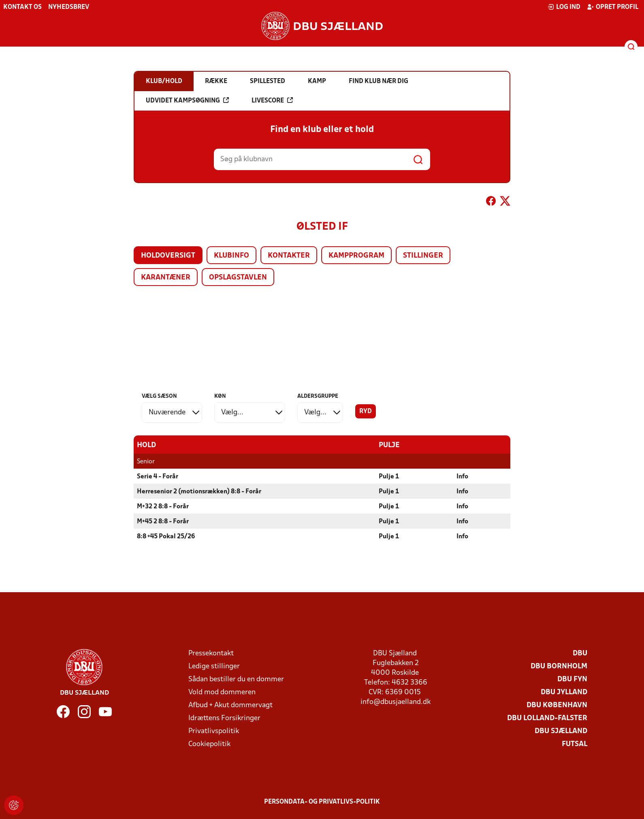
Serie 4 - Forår (158, 476)
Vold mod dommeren (222, 692)
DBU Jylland (564, 692)
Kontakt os (22, 7)
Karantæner (166, 278)
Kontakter (289, 256)
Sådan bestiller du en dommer (236, 679)
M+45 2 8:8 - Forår (163, 521)
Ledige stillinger (214, 666)
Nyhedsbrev (69, 7)
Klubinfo (231, 256)
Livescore (272, 100)
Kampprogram (356, 256)
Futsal (575, 744)
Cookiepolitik (209, 744)
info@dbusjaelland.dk (396, 702)
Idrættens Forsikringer (224, 718)
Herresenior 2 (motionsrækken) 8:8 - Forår (199, 491)
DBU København (557, 705)
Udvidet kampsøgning (187, 100)
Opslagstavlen (238, 278)
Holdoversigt (168, 256)
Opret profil (613, 7)
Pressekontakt (211, 653)
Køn (220, 396)
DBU (580, 653)
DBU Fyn (572, 679)
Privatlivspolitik (214, 731)
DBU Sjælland (561, 731)
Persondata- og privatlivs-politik (322, 802)
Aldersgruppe (318, 396)
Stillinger (423, 256)
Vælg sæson (159, 396)
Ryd (366, 412)
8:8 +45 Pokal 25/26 (166, 536)
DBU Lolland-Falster (547, 718)
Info (462, 476)
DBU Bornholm (559, 666)
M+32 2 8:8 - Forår (163, 506)
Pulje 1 (389, 476)
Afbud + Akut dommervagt (230, 705)
